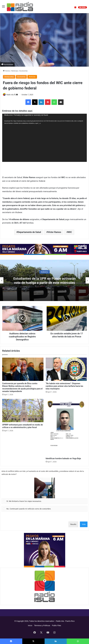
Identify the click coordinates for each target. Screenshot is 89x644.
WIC (70, 232)
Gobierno (44, 272)
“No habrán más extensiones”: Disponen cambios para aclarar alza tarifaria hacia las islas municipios (64, 386)
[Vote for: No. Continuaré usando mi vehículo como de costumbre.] (45, 509)
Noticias (15, 71)
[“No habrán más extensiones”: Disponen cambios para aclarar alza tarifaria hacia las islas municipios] (66, 369)
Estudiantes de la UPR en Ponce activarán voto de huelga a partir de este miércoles (44, 280)
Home (6, 71)
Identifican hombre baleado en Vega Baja (63, 458)
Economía (24, 71)
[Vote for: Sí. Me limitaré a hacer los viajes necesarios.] (45, 491)
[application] (44, 138)
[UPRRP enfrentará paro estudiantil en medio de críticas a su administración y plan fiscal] (23, 411)
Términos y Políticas (42, 625)
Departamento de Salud (29, 232)
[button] (45, 488)
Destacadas (9, 77)
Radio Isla (10, 95)
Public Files (57, 625)
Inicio (30, 625)
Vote (84, 524)
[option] (44, 280)
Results (73, 524)
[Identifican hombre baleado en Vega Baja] (66, 427)
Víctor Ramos (54, 232)
